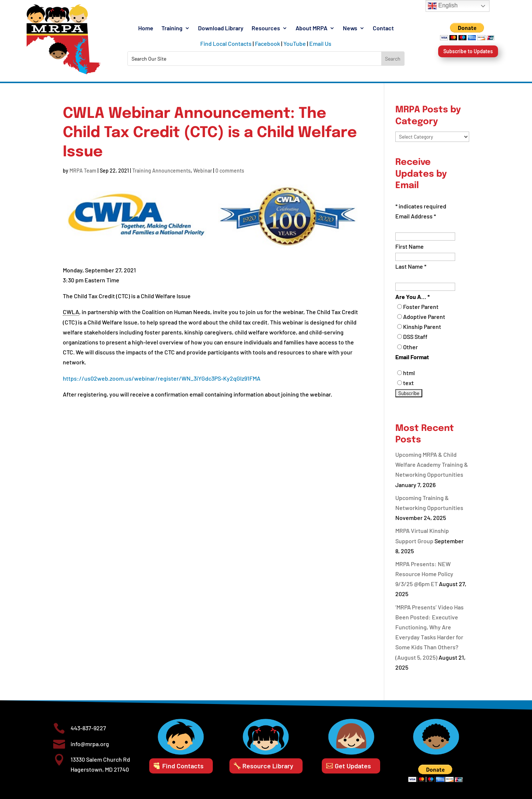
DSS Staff (415, 336)
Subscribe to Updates (468, 51)
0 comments (230, 171)
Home (146, 28)
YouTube (295, 43)
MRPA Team (83, 171)
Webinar (203, 171)
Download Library (221, 28)
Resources (266, 28)
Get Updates (353, 766)
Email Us (320, 43)
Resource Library (268, 766)
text (408, 383)
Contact (383, 28)
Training (172, 28)
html (409, 373)
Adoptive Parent (424, 317)
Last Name (411, 266)
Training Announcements (161, 171)
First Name (410, 246)
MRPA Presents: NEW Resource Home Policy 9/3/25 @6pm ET (424, 574)
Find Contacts (183, 766)
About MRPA (311, 28)
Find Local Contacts (226, 43)
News (350, 28)
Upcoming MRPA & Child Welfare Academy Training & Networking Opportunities (432, 464)
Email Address (416, 216)
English (443, 6)
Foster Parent (421, 307)
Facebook (267, 43)
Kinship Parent (422, 327)
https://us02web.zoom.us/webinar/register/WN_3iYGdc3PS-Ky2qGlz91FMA (162, 378)
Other (410, 347)
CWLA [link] (71, 312)
